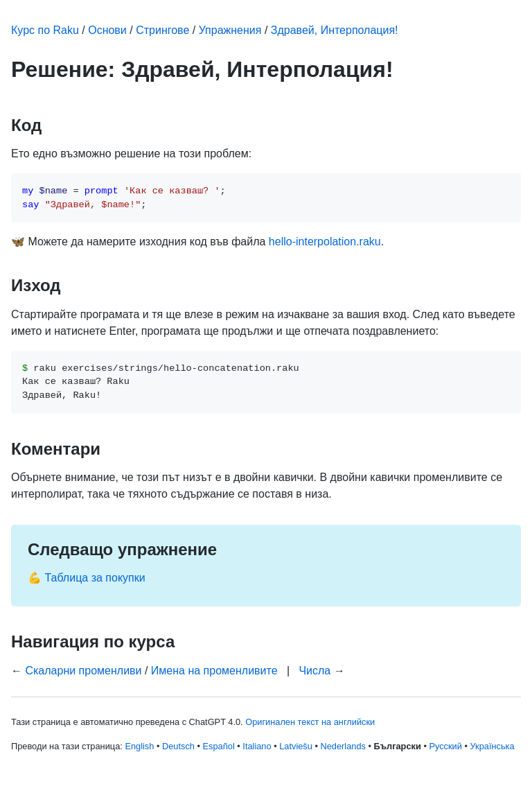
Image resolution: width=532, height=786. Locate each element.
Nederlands (343, 746)
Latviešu (296, 746)
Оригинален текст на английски (310, 722)
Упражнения (230, 30)
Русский (445, 746)
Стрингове (162, 30)
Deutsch (178, 746)
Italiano (257, 746)
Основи (107, 30)
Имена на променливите (214, 671)
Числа (314, 671)
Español (219, 746)
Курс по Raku (45, 30)
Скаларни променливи (83, 671)
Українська (493, 746)
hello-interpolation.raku (325, 242)
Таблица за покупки (95, 578)
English (139, 746)
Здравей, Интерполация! (335, 30)
